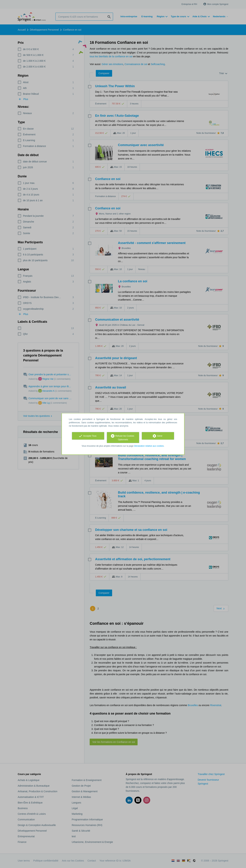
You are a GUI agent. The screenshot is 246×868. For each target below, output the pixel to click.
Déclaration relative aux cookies (149, 446)
